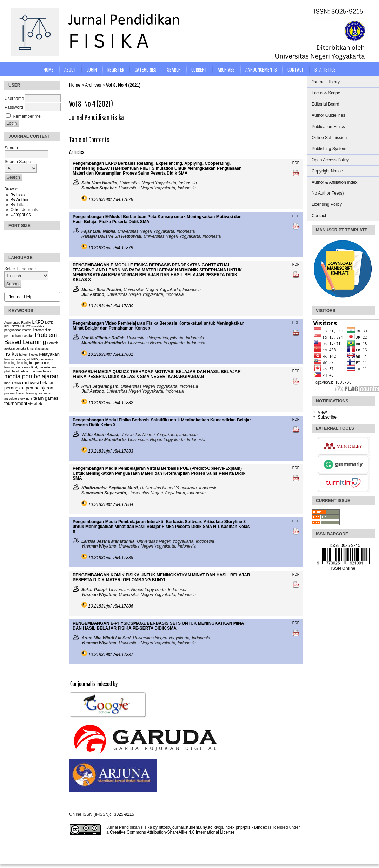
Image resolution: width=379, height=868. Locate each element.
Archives (226, 69)
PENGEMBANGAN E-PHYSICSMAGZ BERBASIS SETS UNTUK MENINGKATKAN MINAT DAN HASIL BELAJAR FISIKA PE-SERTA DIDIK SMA (159, 626)
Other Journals (24, 210)
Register (116, 69)
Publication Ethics (328, 127)
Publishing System (329, 149)
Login (92, 69)
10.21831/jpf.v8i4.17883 (111, 451)
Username (14, 99)
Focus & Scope (326, 93)
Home (49, 69)
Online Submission (329, 138)
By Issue (18, 195)
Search (174, 69)
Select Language (20, 269)
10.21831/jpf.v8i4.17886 (111, 606)
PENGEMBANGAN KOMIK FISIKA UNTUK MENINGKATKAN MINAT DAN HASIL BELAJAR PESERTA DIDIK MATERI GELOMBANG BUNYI (161, 577)
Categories (20, 215)
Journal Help (21, 297)
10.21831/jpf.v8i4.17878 (111, 199)
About (70, 69)
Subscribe (327, 417)
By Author (19, 200)
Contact (319, 216)
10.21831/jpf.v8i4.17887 (111, 655)
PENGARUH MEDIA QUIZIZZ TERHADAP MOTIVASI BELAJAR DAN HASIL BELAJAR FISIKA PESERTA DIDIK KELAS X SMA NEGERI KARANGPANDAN (157, 374)
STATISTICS (325, 69)
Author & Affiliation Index (335, 182)
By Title (17, 205)
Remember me (26, 116)
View (322, 412)
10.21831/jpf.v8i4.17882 (111, 403)
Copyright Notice (327, 171)
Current (199, 69)
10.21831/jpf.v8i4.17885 (111, 558)
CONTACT (296, 69)
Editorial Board (325, 104)
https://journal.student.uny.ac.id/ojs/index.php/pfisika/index (213, 827)
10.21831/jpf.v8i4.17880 (111, 306)
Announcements (261, 69)
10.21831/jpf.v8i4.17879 (111, 248)
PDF (296, 163)
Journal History (326, 82)
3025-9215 (124, 814)
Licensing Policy (327, 204)
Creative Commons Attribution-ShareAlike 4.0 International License (172, 832)
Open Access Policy (330, 160)
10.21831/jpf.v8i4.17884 (111, 504)
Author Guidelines (328, 115)
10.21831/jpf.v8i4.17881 (111, 354)
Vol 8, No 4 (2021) (123, 85)
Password (14, 107)
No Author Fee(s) (328, 193)
